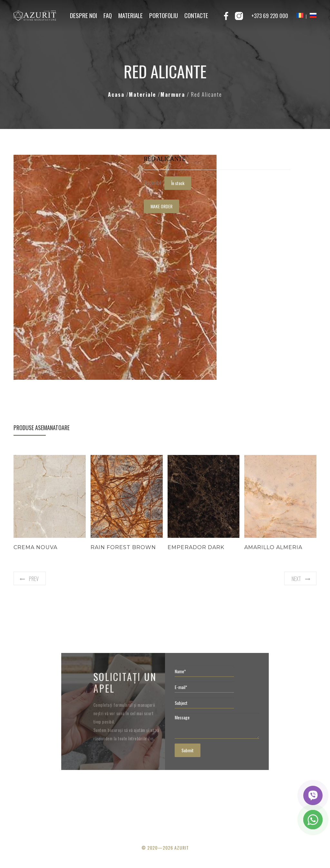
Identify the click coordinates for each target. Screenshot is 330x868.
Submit (188, 750)
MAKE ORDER (161, 206)
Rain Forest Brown (123, 547)
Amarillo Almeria (273, 547)
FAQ (108, 15)
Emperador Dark (196, 547)
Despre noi (83, 15)
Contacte (196, 15)
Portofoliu (164, 15)
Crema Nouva (35, 547)
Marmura (174, 94)
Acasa (117, 94)
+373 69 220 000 (270, 16)
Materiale (131, 15)
